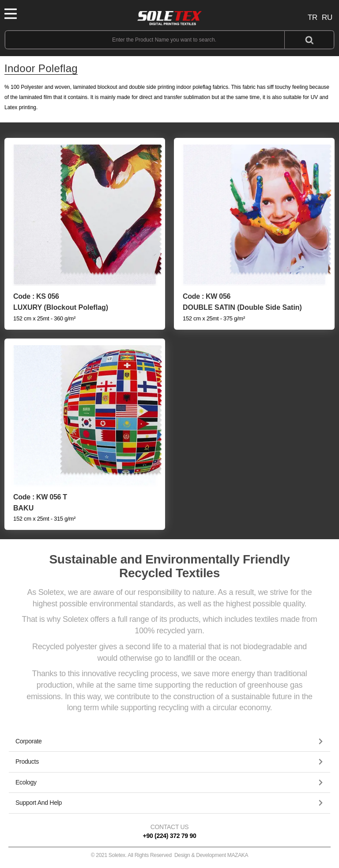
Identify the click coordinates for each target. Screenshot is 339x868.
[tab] (169, 742)
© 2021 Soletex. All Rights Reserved (170, 855)
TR (313, 17)
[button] (169, 741)
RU (327, 17)
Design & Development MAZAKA (211, 855)
